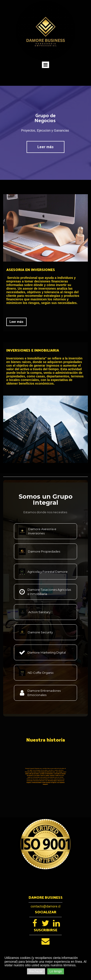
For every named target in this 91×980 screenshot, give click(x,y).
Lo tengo (56, 971)
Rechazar (36, 971)
